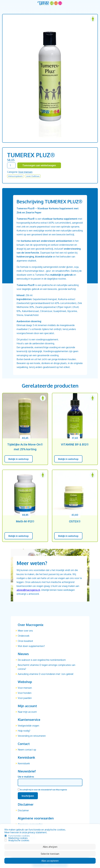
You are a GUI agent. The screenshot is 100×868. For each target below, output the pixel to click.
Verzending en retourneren (32, 736)
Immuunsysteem (15, 176)
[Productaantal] (11, 165)
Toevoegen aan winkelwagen (39, 165)
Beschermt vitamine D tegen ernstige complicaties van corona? (47, 667)
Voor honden (25, 693)
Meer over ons (25, 631)
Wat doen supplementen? (31, 646)
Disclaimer (23, 810)
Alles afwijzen (50, 847)
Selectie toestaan (50, 854)
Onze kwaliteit (25, 641)
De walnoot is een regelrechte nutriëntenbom (42, 660)
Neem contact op (27, 750)
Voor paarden (25, 698)
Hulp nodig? (24, 731)
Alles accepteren (50, 861)
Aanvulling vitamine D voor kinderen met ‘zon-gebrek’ (46, 674)
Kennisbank (24, 763)
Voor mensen (25, 172)
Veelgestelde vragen (28, 726)
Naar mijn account (27, 712)
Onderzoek (24, 636)
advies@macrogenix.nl (28, 590)
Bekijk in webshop (19, 459)
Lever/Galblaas (33, 176)
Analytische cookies (19, 840)
